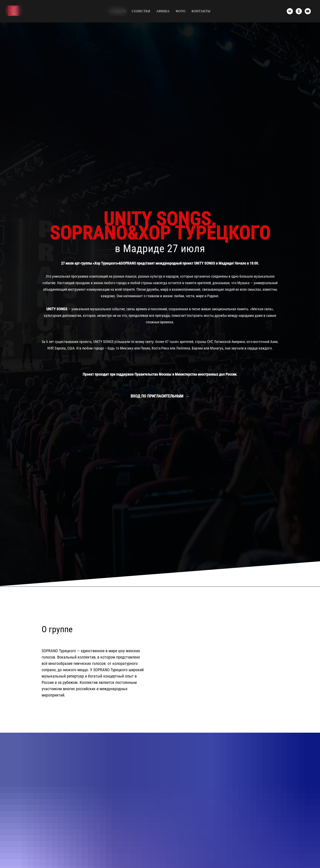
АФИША (163, 11)
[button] (251, 11)
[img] (309, 11)
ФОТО (181, 11)
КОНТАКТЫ (201, 11)
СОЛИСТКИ (141, 11)
